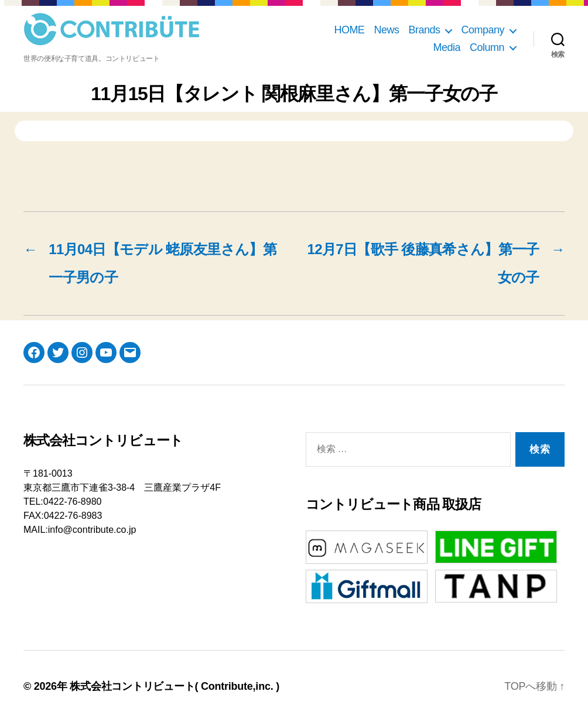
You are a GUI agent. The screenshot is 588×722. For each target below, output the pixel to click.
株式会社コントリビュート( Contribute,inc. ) (175, 686)
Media (447, 47)
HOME (349, 30)
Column (487, 47)
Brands (424, 30)
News (386, 30)
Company (483, 30)
